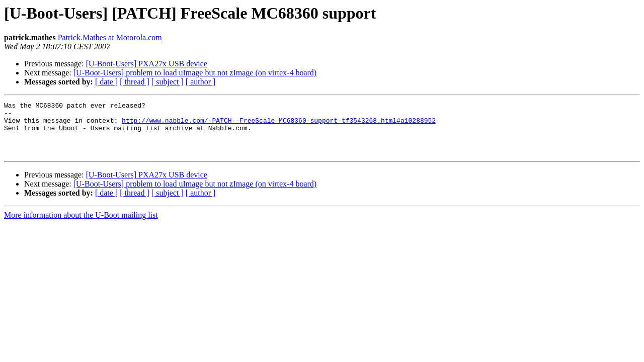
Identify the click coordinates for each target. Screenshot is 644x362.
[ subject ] (168, 82)
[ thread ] (135, 82)
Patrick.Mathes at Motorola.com (110, 37)
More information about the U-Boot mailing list (81, 225)
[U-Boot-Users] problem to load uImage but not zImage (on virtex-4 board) (195, 73)
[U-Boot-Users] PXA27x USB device (147, 64)
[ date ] (106, 82)
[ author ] (201, 82)
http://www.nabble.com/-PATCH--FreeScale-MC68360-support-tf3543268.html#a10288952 (279, 125)
